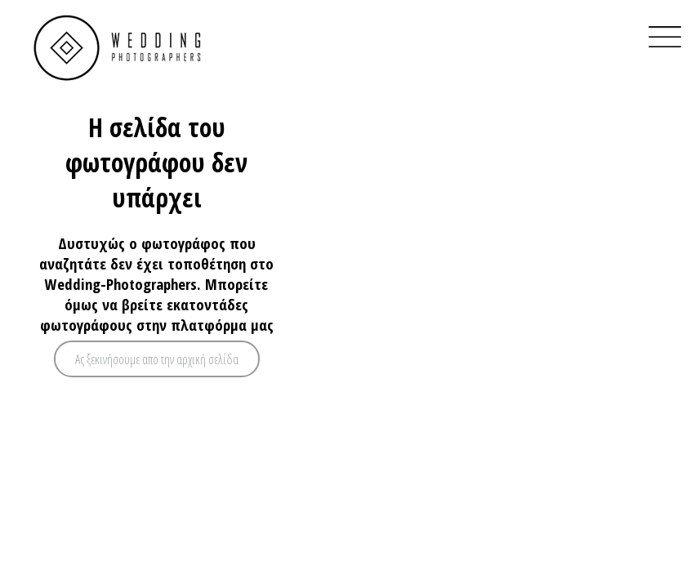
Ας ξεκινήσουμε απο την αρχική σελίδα (157, 359)
